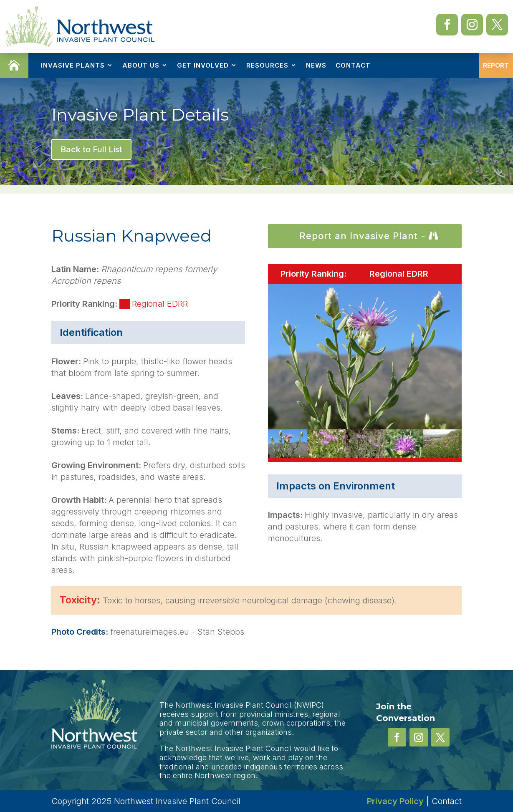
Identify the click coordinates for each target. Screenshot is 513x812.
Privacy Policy (395, 801)
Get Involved (203, 65)
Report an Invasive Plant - (363, 236)
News (316, 65)
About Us (141, 65)
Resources (267, 65)
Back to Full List (91, 149)
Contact (353, 65)
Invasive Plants (73, 65)
